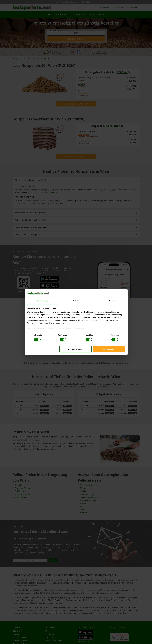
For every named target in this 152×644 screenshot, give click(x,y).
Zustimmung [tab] (42, 301)
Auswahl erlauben (76, 349)
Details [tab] (76, 301)
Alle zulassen (109, 349)
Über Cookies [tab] (110, 301)
